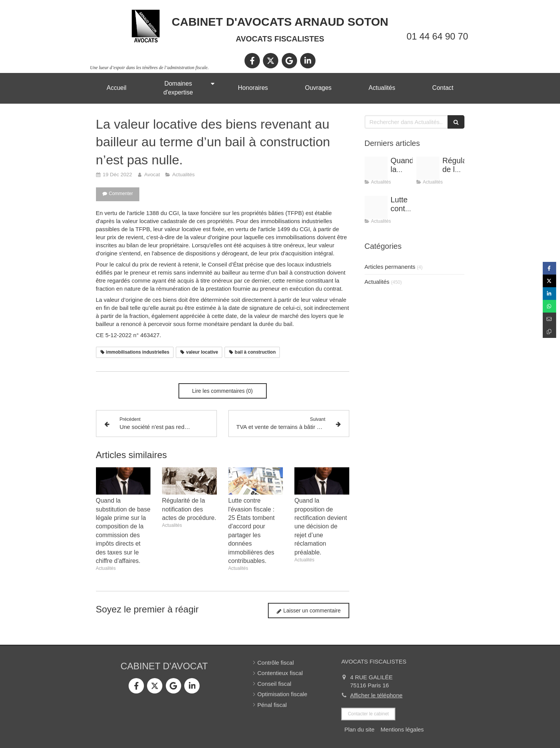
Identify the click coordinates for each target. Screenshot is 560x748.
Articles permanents (390, 267)
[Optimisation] (376, 207)
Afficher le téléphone (376, 695)
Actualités (377, 282)
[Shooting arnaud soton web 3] (376, 168)
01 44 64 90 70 (437, 36)
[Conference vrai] (428, 168)
